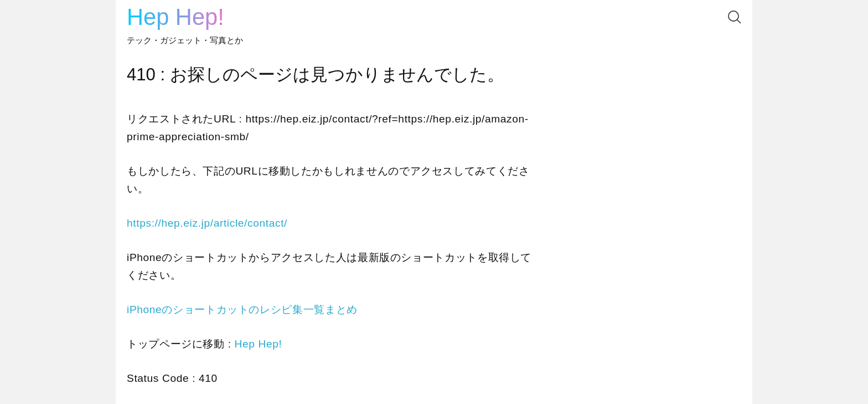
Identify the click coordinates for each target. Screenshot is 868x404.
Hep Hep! (175, 17)
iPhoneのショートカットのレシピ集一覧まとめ (242, 310)
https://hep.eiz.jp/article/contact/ (207, 223)
